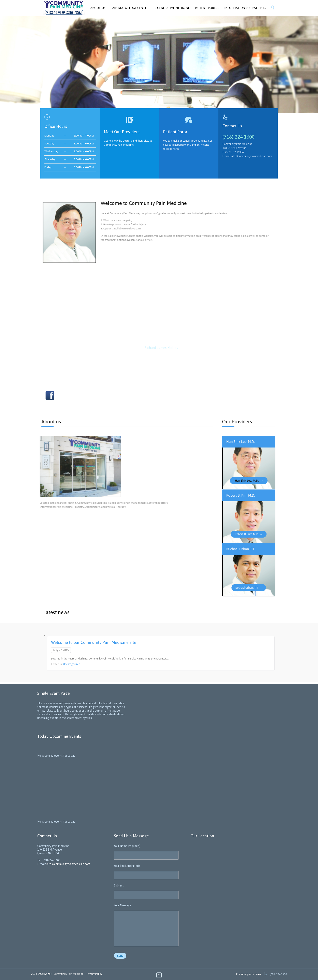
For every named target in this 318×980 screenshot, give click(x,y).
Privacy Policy (94, 974)
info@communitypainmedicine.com (68, 864)
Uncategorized (72, 664)
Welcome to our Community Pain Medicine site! (94, 642)
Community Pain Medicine (69, 974)
